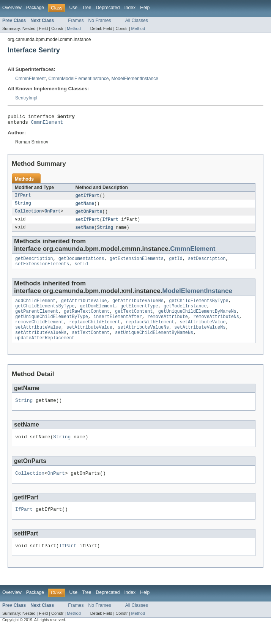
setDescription (207, 263)
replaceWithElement (150, 331)
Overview (12, 8)
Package (35, 8)
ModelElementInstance (135, 79)
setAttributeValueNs (143, 337)
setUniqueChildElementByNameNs (154, 343)
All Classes (137, 20)
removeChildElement (39, 331)
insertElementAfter (118, 325)
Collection (28, 215)
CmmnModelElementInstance (78, 79)
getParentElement (37, 319)
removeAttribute (168, 325)
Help (145, 8)
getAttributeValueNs (138, 307)
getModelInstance (185, 313)
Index (130, 8)
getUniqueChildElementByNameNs (197, 319)
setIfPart (88, 223)
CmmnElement (30, 79)
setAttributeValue (203, 331)
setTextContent (91, 343)
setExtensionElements (42, 269)
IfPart (23, 198)
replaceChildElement (95, 331)
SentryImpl (26, 98)
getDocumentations (81, 263)
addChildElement (35, 307)
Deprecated (108, 8)
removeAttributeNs (216, 325)
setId (81, 269)
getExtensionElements (137, 263)
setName (85, 231)
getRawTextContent (87, 319)
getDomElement (98, 313)
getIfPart (88, 198)
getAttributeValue (84, 307)
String (23, 206)
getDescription (34, 263)
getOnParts (89, 215)
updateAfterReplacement (45, 350)
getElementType (139, 313)
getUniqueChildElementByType (52, 325)
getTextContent (134, 319)
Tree (87, 8)
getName (85, 206)
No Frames (100, 20)
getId (176, 263)
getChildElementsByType (199, 307)
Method (74, 28)
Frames (76, 20)
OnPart (53, 215)
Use (73, 8)
